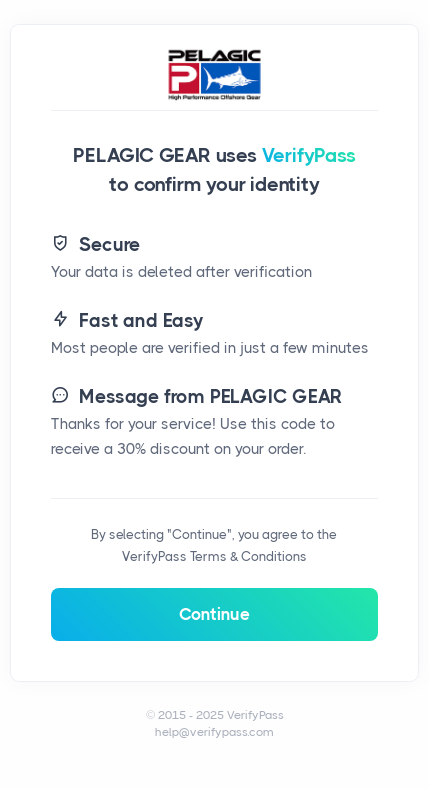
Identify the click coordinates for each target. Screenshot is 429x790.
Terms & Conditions (248, 556)
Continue (214, 614)
